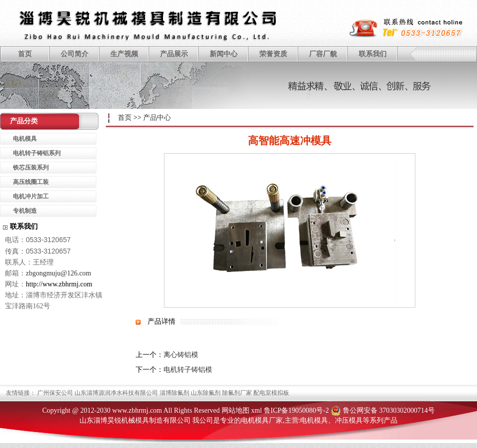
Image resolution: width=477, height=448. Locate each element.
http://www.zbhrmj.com (59, 284)
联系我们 (373, 54)
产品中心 (157, 118)
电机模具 (25, 139)
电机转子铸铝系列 (37, 153)
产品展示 (174, 54)
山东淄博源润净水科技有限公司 (116, 393)
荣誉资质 (273, 54)
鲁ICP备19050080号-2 (296, 410)
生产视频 (124, 54)
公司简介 (75, 54)
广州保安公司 (55, 393)
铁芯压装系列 (31, 168)
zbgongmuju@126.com (59, 273)
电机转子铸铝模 (188, 370)
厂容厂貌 (323, 54)
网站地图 (236, 410)
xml (256, 410)
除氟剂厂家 (237, 393)
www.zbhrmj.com (137, 410)
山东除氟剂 (206, 393)
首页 (25, 54)
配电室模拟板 (271, 393)
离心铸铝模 (181, 355)
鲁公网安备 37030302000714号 (389, 410)
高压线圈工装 (31, 182)
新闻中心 (224, 54)
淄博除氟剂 (174, 393)
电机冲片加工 (31, 196)
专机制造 (25, 211)
